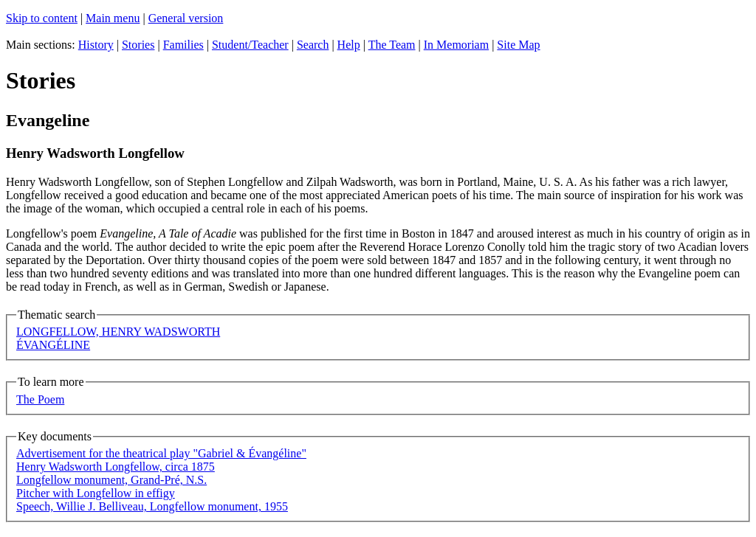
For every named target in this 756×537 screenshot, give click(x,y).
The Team (392, 45)
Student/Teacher (250, 45)
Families (183, 45)
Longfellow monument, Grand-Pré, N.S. (111, 480)
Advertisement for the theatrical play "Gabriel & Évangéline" (161, 453)
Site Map (518, 45)
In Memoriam (456, 45)
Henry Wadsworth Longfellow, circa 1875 (116, 467)
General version (186, 18)
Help (349, 45)
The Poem (40, 399)
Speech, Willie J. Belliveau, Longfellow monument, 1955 (152, 506)
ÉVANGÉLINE (53, 345)
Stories (138, 45)
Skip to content (42, 18)
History (96, 45)
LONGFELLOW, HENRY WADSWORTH (118, 332)
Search (313, 45)
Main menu (113, 18)
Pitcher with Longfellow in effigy (96, 493)
